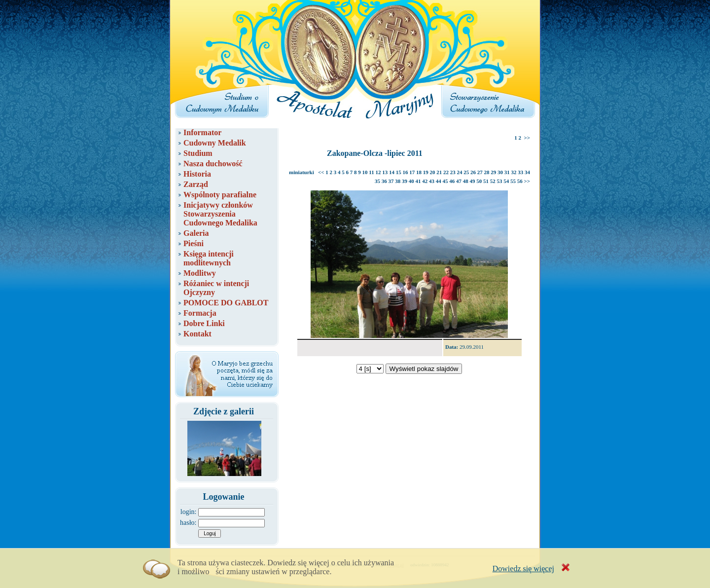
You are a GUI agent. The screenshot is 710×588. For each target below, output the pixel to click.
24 (460, 172)
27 (480, 172)
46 (452, 181)
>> (527, 138)
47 (459, 181)
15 (399, 172)
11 (371, 172)
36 (384, 181)
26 (473, 172)
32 (514, 172)
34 (527, 172)
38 (398, 181)
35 (377, 181)
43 (432, 181)
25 (466, 172)
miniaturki (302, 172)
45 (445, 181)
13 (385, 172)
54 (506, 181)
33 (520, 172)
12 (378, 172)
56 (520, 181)
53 (499, 181)
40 (411, 181)
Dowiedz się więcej (523, 569)
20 (433, 172)
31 (507, 172)
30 (500, 172)
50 (479, 181)
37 (391, 181)
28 (487, 172)
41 (418, 181)
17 (412, 172)
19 (426, 172)
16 (406, 172)
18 (419, 172)
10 (365, 172)
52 (493, 181)
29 (493, 172)
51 (486, 181)
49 (472, 181)
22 (446, 172)
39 (405, 181)
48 (466, 181)
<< (321, 172)
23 (453, 172)
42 (425, 181)
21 (439, 172)
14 (392, 172)
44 (439, 181)
